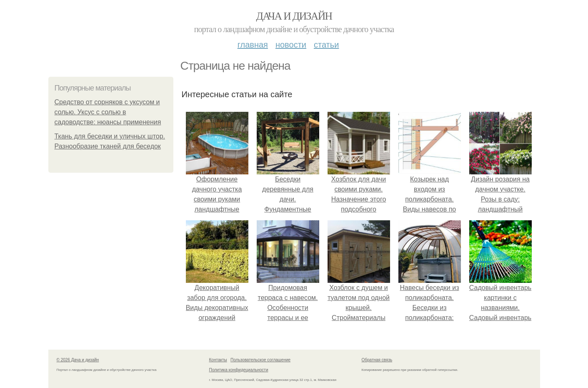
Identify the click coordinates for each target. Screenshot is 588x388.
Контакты (218, 360)
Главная (253, 45)
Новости (291, 45)
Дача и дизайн (294, 16)
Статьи (326, 45)
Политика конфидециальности (239, 370)
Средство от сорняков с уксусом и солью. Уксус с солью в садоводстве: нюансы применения (108, 112)
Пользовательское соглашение (260, 360)
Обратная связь (377, 360)
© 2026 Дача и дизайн (78, 360)
